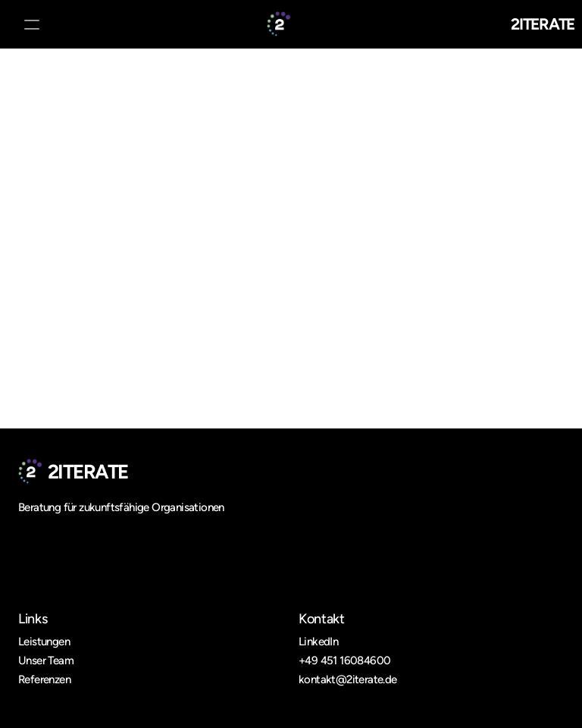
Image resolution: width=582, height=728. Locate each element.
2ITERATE (543, 24)
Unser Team (46, 661)
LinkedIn (318, 642)
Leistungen (44, 642)
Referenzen (44, 679)
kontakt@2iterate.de (348, 679)
